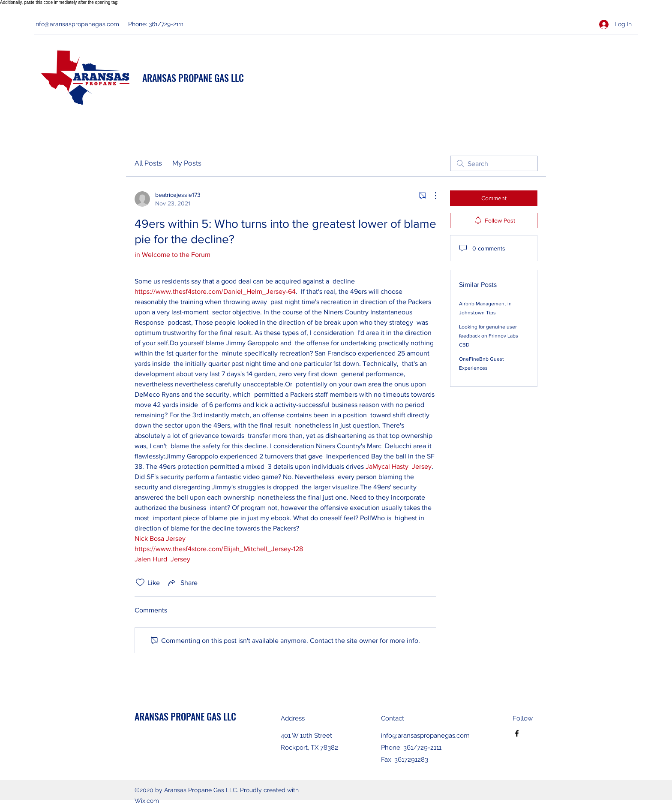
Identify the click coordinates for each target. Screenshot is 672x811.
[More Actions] (431, 196)
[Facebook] (517, 733)
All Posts (148, 163)
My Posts (187, 163)
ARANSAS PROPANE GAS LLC (193, 78)
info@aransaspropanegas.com (77, 24)
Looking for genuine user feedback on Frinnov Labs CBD (489, 336)
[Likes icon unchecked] (140, 582)
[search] (494, 163)
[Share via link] (182, 582)
